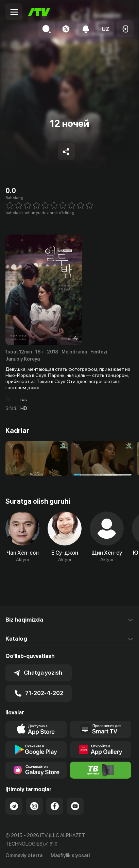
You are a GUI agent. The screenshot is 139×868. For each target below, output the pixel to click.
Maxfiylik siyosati (70, 855)
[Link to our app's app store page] (36, 729)
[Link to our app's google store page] (36, 750)
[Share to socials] (66, 152)
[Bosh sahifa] (39, 12)
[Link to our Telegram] (14, 806)
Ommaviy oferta (24, 855)
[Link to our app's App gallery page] (101, 750)
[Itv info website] (101, 770)
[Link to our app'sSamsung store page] (36, 770)
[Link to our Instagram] (34, 806)
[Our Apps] (101, 729)
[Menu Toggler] (14, 12)
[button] (105, 29)
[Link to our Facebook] (55, 806)
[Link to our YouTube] (75, 806)
